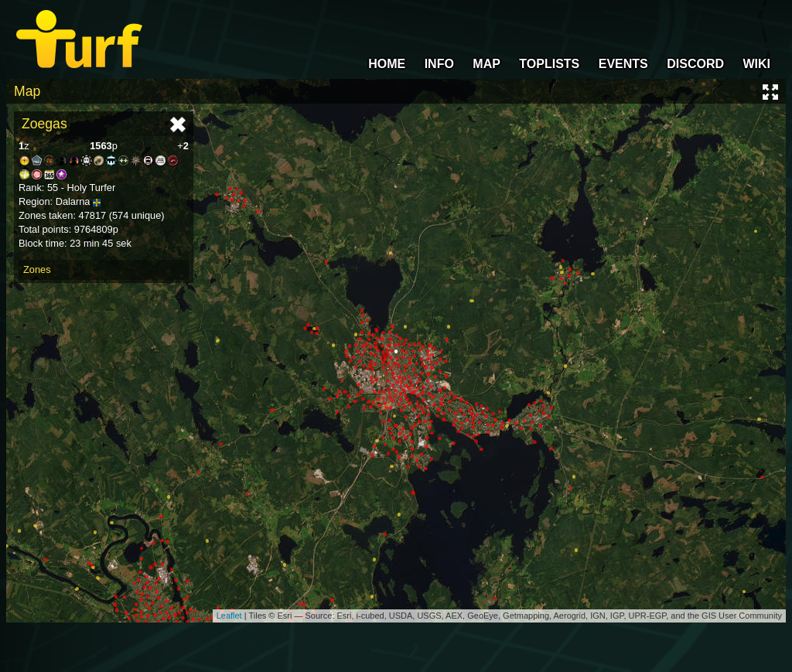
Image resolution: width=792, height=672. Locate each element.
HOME (387, 64)
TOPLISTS (549, 64)
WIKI (756, 64)
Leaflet (229, 616)
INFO (439, 64)
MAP (486, 64)
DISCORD (695, 64)
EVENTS (623, 64)
